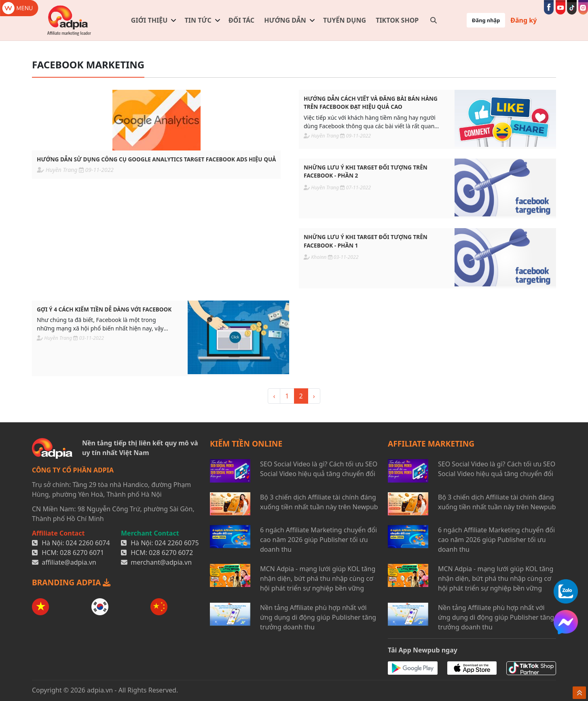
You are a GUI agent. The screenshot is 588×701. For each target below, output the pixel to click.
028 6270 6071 (82, 553)
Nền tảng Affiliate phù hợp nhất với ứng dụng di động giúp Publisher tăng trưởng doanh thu (318, 617)
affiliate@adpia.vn (69, 562)
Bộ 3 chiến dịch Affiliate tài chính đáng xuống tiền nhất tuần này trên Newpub (319, 502)
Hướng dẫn (285, 20)
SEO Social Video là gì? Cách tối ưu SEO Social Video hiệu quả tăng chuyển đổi (319, 469)
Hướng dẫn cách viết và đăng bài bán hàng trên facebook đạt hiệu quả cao (371, 103)
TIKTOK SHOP (397, 20)
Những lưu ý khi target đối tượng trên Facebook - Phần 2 (366, 171)
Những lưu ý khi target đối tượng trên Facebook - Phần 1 (366, 241)
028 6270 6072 (171, 553)
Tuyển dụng (345, 20)
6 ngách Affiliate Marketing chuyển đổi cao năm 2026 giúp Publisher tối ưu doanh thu (318, 540)
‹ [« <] (274, 396)
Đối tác (241, 20)
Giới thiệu (149, 20)
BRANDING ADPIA (71, 582)
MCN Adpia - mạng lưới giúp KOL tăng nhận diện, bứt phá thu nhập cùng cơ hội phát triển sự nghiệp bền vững (318, 578)
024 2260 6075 (177, 543)
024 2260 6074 (88, 543)
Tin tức (198, 20)
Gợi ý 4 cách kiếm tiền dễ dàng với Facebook (104, 309)
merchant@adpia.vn (161, 562)
